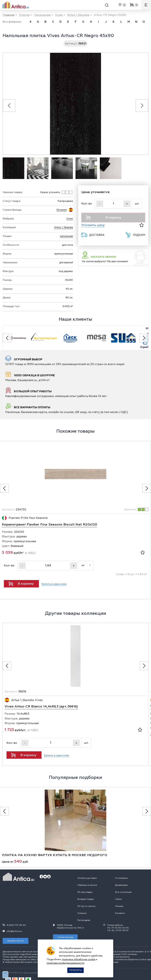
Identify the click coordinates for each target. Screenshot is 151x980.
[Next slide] (142, 106)
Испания (62, 210)
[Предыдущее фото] (4, 488)
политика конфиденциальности (65, 963)
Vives (70, 219)
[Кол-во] (113, 204)
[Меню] (146, 5)
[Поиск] (107, 6)
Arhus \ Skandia (64, 227)
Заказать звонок (15, 941)
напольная (66, 236)
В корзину (103, 217)
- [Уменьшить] (100, 204)
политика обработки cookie (79, 959)
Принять (76, 970)
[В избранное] (142, 225)
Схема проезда (65, 937)
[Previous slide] (9, 106)
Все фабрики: (12, 22)
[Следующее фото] (147, 488)
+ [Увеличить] (127, 204)
